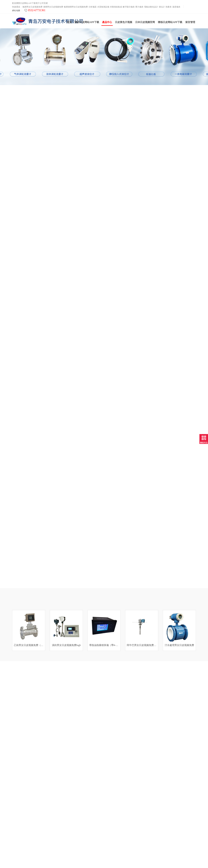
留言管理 (190, 23)
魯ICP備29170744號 (136, 860)
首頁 (69, 23)
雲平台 (15, 842)
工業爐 (15, 846)
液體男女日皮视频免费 (53, 7)
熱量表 (169, 7)
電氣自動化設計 (151, 7)
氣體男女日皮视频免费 (32, 7)
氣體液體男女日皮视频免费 (76, 7)
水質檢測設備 (103, 7)
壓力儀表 (139, 7)
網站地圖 (16, 10)
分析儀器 (93, 7)
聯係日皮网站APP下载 (170, 23)
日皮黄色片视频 (124, 23)
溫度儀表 (176, 7)
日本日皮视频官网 (145, 23)
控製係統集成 (116, 7)
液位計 (162, 7)
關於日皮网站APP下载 (87, 23)
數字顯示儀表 (129, 7)
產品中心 (107, 25)
